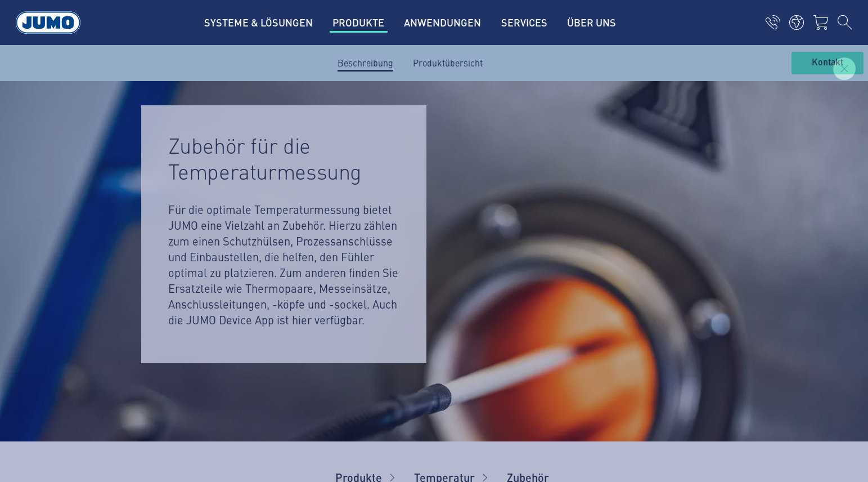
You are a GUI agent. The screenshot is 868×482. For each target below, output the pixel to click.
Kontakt (827, 63)
